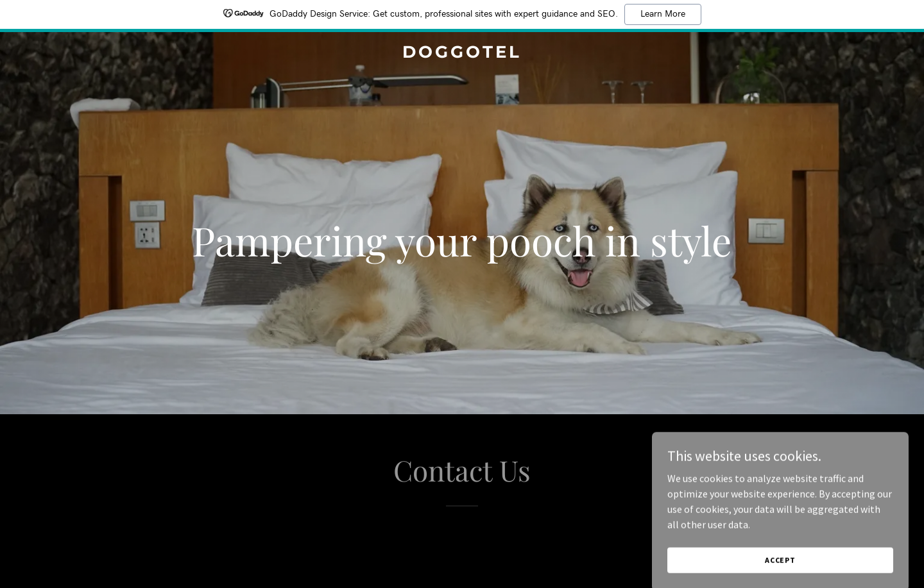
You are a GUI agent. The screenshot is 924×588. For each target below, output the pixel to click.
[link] (462, 54)
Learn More (663, 14)
